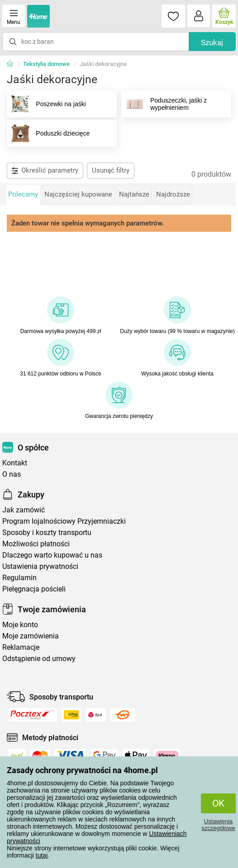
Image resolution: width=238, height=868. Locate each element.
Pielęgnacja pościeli (34, 589)
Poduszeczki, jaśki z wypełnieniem (164, 104)
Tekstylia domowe (46, 64)
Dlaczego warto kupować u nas (52, 555)
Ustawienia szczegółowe (218, 825)
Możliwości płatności (36, 544)
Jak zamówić (24, 510)
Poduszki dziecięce (48, 133)
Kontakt (15, 463)
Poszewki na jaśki (47, 104)
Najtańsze (134, 194)
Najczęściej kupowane (78, 194)
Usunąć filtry (111, 170)
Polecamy (23, 194)
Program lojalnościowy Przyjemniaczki (64, 521)
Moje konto (20, 625)
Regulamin (19, 578)
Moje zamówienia (31, 636)
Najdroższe (173, 194)
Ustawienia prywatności (40, 566)
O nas (12, 474)
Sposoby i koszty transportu (47, 533)
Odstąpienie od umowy (39, 659)
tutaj (42, 855)
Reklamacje (21, 647)
